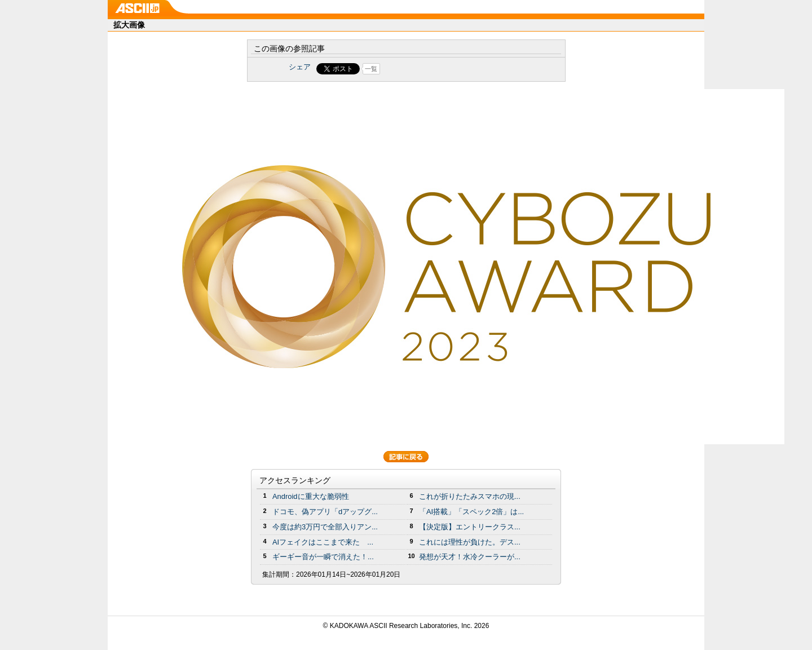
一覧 (371, 69)
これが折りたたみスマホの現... (470, 496)
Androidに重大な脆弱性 (311, 496)
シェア (300, 67)
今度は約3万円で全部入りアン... (325, 527)
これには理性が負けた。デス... (470, 542)
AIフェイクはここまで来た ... (323, 542)
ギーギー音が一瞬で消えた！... (323, 557)
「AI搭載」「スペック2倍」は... (471, 512)
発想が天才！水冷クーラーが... (470, 557)
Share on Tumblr (448, 69)
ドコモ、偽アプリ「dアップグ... (325, 512)
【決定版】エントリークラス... (470, 527)
